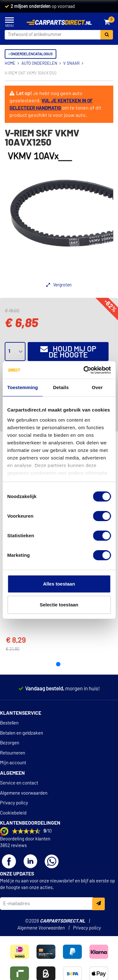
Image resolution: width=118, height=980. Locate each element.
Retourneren (13, 753)
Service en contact (19, 783)
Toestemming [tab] (23, 387)
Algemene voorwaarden (24, 793)
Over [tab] (97, 387)
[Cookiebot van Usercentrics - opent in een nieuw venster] (84, 370)
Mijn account (13, 763)
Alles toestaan (59, 584)
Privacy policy (14, 803)
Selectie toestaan (59, 605)
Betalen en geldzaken (22, 733)
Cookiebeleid (13, 813)
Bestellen (9, 723)
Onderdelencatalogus (31, 54)
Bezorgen (10, 743)
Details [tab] (61, 387)
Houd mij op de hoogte (68, 352)
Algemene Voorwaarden (41, 928)
